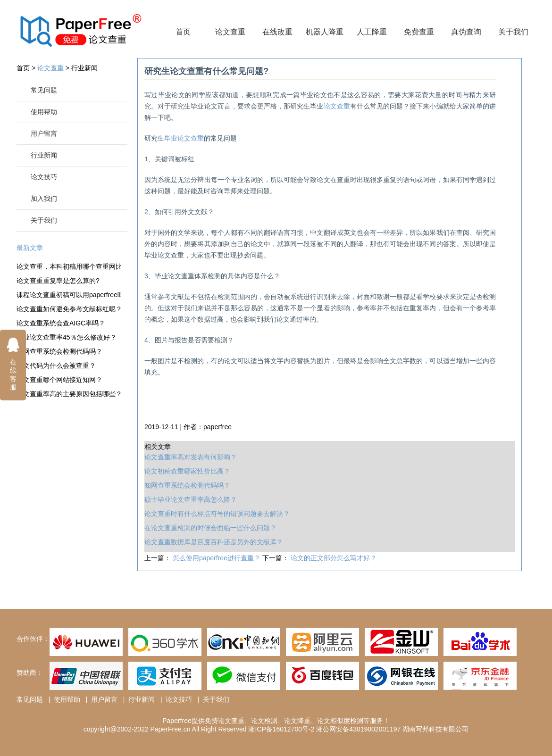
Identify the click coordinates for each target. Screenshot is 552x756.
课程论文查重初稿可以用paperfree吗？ (69, 295)
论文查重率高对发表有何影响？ (191, 457)
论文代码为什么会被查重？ (56, 366)
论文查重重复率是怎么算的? (58, 281)
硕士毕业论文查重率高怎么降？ (191, 499)
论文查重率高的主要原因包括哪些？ (69, 394)
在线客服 (13, 364)
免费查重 (419, 32)
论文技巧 (44, 177)
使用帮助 (44, 112)
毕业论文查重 (184, 138)
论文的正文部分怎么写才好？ (334, 558)
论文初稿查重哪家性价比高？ (187, 471)
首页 (183, 32)
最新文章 (30, 248)
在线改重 (277, 32)
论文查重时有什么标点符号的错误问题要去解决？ (217, 514)
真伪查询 (466, 32)
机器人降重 (325, 32)
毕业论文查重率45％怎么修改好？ (67, 337)
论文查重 (230, 32)
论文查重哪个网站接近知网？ (59, 380)
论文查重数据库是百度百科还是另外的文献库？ (214, 542)
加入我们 (44, 199)
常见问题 (44, 90)
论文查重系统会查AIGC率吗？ (61, 323)
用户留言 (44, 133)
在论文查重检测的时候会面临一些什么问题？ (210, 528)
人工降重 (372, 32)
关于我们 (513, 32)
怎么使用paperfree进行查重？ (217, 558)
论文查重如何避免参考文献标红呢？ (69, 309)
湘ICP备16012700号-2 (281, 729)
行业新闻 (84, 68)
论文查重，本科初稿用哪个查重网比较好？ (69, 266)
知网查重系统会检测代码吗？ (59, 351)
